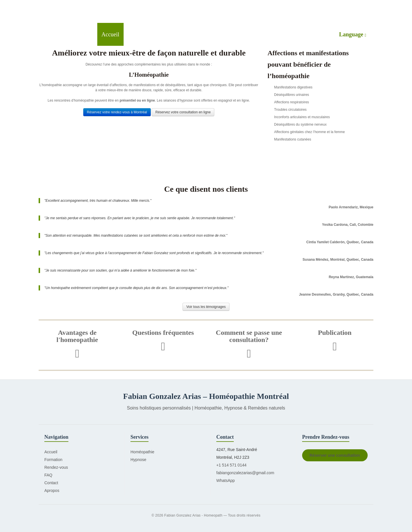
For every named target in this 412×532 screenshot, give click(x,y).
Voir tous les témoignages (206, 307)
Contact (51, 483)
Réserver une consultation (335, 455)
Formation (208, 34)
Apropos (52, 491)
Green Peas (78, 11)
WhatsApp (226, 480)
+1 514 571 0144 (231, 465)
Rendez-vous (243, 34)
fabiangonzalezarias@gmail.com (245, 473)
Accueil (110, 34)
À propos (320, 34)
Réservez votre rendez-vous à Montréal (117, 112)
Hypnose (178, 34)
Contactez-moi (284, 34)
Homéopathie (143, 34)
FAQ (48, 475)
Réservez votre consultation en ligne (183, 112)
